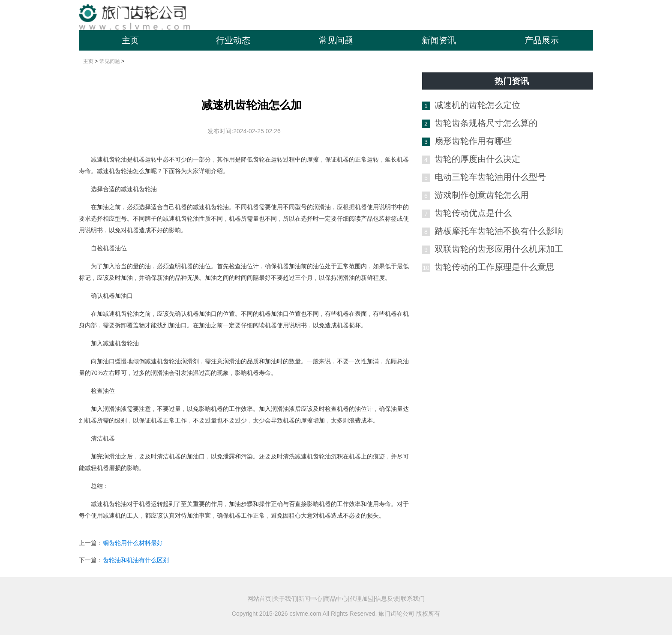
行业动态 (233, 40)
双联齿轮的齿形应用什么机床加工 (499, 249)
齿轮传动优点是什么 (473, 213)
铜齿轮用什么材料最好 (133, 543)
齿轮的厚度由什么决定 (477, 159)
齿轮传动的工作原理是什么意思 (495, 267)
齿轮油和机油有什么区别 (136, 560)
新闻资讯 (439, 40)
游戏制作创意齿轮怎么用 (482, 195)
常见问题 (336, 40)
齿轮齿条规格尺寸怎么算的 (486, 123)
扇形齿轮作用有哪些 (473, 141)
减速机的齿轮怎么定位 (477, 105)
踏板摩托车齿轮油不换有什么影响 (499, 231)
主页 (130, 40)
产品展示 (542, 40)
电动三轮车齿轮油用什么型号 (490, 177)
